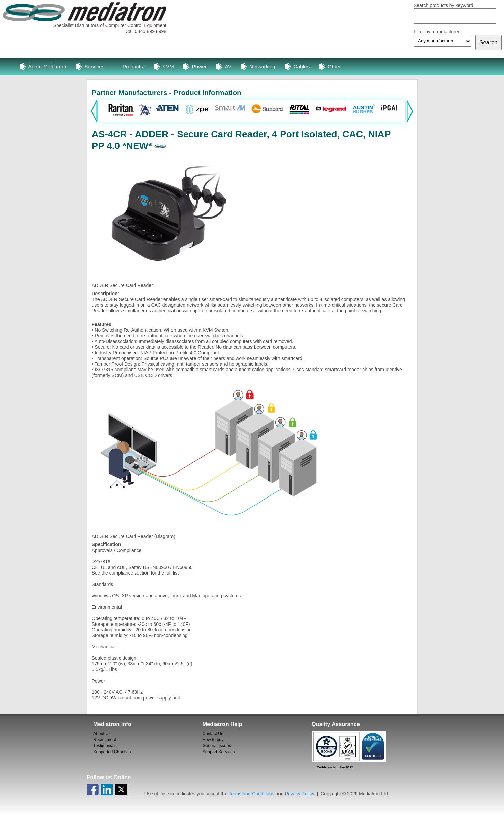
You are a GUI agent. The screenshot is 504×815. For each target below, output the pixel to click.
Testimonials (105, 746)
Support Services (218, 752)
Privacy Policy (300, 794)
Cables (301, 66)
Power (199, 66)
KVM (168, 66)
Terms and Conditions (251, 794)
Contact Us (213, 734)
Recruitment (105, 740)
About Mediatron (47, 66)
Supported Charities (112, 752)
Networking (262, 66)
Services (94, 66)
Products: (134, 66)
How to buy (213, 740)
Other (334, 66)
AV (228, 66)
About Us (102, 734)
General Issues (217, 746)
